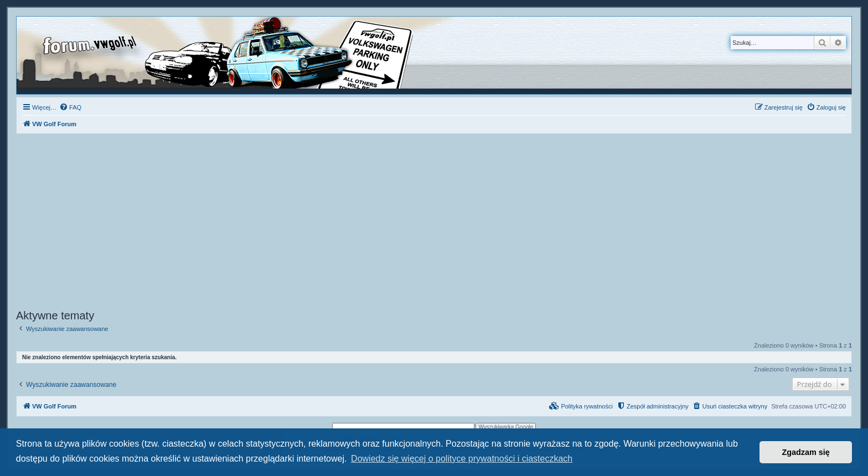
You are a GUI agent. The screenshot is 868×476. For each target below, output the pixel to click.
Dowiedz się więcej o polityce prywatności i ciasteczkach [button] (462, 459)
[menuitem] (70, 107)
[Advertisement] (434, 223)
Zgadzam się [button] (806, 452)
